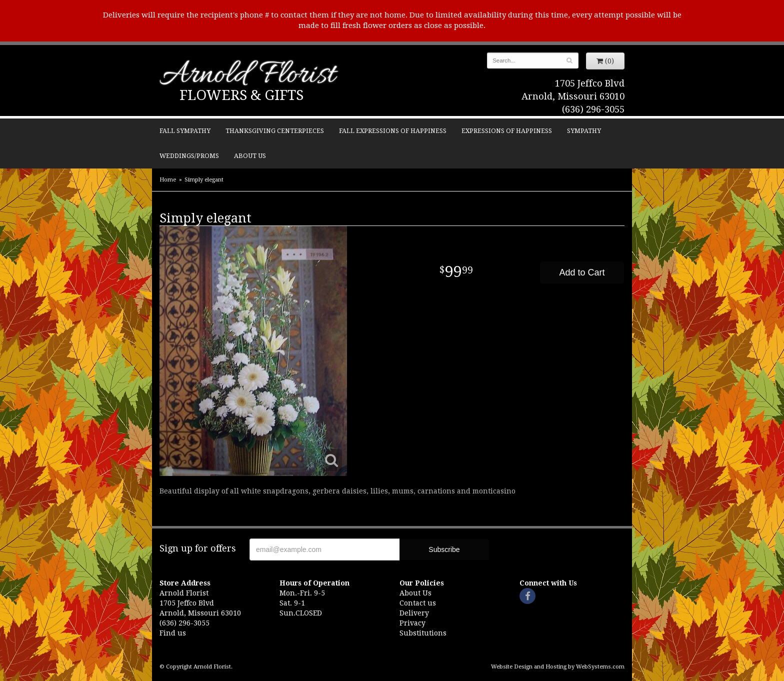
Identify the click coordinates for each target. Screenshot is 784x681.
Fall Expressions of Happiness (393, 131)
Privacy (412, 623)
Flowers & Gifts (241, 95)
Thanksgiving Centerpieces (275, 131)
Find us (173, 633)
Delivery (414, 613)
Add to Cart (582, 272)
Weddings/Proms (189, 156)
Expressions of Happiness (507, 131)
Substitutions (423, 633)
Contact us (418, 603)
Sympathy (584, 131)
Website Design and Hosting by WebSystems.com (558, 667)
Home (168, 180)
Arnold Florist (247, 76)
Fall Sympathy (185, 131)
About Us (250, 156)
